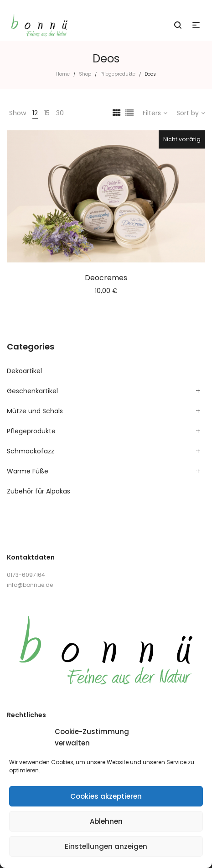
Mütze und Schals (35, 411)
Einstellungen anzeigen (106, 846)
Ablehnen (106, 821)
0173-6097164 (26, 575)
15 (47, 113)
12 (35, 113)
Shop (85, 74)
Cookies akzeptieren (106, 796)
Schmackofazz (31, 451)
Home (63, 74)
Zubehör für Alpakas (39, 491)
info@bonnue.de (30, 585)
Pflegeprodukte (118, 74)
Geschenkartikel (32, 391)
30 (60, 113)
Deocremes (106, 278)
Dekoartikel (24, 371)
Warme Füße (28, 471)
